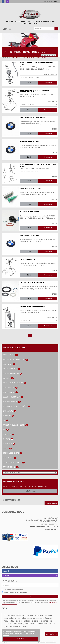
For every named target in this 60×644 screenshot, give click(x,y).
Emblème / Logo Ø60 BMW (29, 235)
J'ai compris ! (21, 639)
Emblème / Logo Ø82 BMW (29, 141)
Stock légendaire (13, 453)
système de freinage (14, 462)
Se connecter (48, 2)
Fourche (8, 416)
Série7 (7, 448)
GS (6, 420)
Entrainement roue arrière (17, 406)
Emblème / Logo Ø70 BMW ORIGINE (33, 118)
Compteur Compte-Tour (15, 383)
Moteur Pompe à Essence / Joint (33, 306)
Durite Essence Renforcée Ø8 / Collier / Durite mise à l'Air (36, 91)
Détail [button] (29, 83)
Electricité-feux (12, 402)
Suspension (10, 458)
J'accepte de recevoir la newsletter (12, 589)
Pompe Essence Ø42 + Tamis (30, 188)
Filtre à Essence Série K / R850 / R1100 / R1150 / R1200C (38, 166)
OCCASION (9, 444)
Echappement (10, 392)
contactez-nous (30, 491)
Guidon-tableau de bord (16, 425)
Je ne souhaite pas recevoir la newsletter (14, 592)
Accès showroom (51, 503)
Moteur (8, 439)
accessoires (11, 355)
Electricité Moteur (13, 397)
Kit (6, 430)
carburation (10, 388)
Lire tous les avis (52, 634)
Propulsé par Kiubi (51, 642)
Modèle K (9, 434)
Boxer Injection (12, 369)
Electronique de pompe (29, 212)
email (49, 602)
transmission (11, 467)
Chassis (8, 378)
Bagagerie (9, 364)
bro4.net (43, 642)
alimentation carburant (16, 359)
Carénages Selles (13, 374)
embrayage (10, 411)
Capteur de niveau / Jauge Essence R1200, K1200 (36, 64)
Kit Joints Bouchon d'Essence (32, 283)
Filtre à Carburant (27, 259)
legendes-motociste (19, 58)
